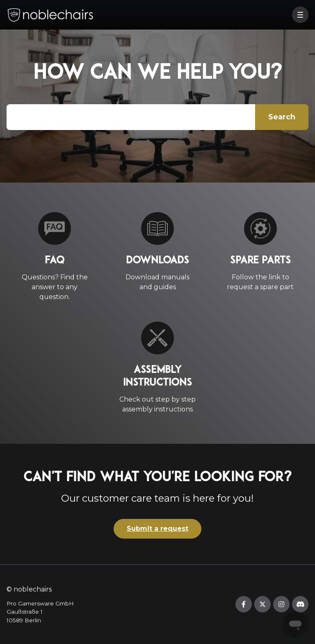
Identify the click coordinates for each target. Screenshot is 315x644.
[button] (300, 15)
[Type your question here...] (157, 117)
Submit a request (157, 529)
